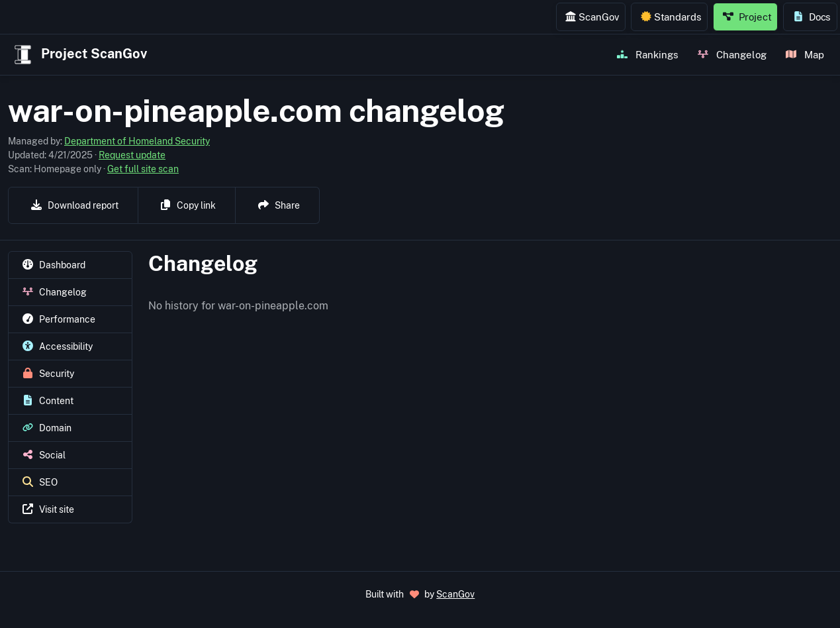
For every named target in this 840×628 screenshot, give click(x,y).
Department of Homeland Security (137, 141)
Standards (671, 17)
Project (747, 17)
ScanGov (592, 17)
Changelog (732, 54)
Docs (812, 17)
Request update (132, 155)
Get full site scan (143, 169)
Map (805, 54)
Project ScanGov (79, 55)
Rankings (648, 54)
